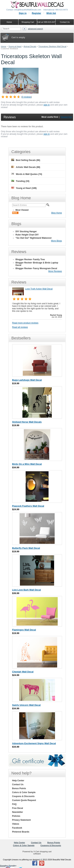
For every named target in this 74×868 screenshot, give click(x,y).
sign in (47, 105)
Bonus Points (19, 788)
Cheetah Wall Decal (23, 672)
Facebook (17, 828)
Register (36, 13)
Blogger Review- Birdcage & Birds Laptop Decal (37, 264)
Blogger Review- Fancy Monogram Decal (36, 268)
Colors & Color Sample (24, 792)
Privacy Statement (22, 820)
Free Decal (18, 808)
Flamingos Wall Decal (24, 630)
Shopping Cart (28, 22)
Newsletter (18, 812)
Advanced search (35, 29)
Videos (16, 824)
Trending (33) (20, 181)
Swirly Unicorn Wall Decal (26, 705)
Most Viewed (22, 210)
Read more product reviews (25, 323)
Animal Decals (30, 46)
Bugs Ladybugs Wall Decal (27, 380)
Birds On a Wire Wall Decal (27, 464)
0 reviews (27, 97)
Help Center (18, 781)
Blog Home (57, 213)
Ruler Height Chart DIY (27, 235)
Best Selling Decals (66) (26, 160)
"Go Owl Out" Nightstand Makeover (34, 238)
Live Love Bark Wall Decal (27, 590)
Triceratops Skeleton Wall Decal (52, 46)
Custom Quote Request (24, 800)
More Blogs (57, 241)
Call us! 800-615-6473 (46, 22)
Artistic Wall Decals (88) (26, 167)
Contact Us (18, 784)
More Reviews (55, 271)
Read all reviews (20, 327)
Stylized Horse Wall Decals (27, 422)
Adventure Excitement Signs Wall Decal (34, 743)
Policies (16, 816)
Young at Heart (15, 46)
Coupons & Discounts (23, 796)
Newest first (66, 117)
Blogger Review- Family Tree (30, 259)
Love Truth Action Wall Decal (39, 289)
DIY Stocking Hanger (26, 232)
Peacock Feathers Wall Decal (28, 506)
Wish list (51, 13)
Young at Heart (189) (24, 188)
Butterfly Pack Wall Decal (26, 548)
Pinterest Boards (21, 832)
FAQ (14, 804)
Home (3, 46)
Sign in (23, 13)
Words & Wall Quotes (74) (27, 174)
